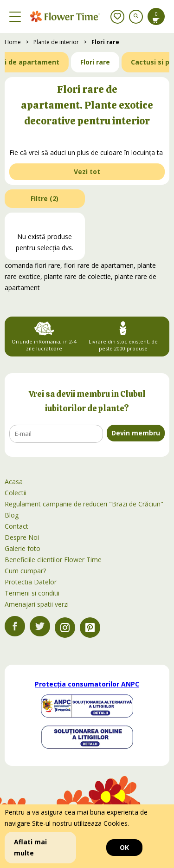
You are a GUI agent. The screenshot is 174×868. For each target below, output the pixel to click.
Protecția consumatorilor (87, 684)
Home (13, 42)
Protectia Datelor (31, 582)
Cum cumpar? (25, 571)
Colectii (16, 493)
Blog (12, 515)
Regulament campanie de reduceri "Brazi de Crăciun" (84, 504)
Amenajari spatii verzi (37, 604)
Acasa (14, 482)
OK (124, 847)
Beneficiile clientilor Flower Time (53, 560)
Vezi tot (87, 172)
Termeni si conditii (32, 593)
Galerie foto (23, 548)
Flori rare (105, 42)
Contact (16, 526)
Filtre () (45, 198)
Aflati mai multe (30, 847)
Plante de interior (56, 42)
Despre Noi (22, 537)
